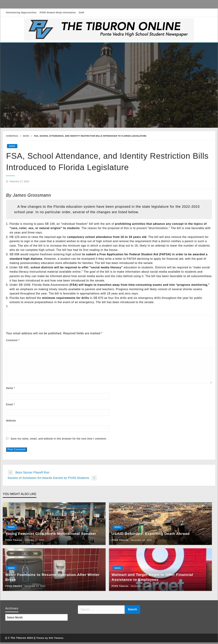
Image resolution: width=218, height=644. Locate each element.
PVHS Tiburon (14, 540)
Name (11, 388)
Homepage (12, 136)
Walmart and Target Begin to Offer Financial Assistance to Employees (152, 577)
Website (11, 421)
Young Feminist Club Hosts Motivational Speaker (51, 534)
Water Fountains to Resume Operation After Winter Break (52, 577)
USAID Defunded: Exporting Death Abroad (151, 534)
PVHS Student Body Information (58, 13)
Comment (13, 340)
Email (10, 404)
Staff (82, 13)
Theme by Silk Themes (50, 638)
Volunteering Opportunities (21, 13)
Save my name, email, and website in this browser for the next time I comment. (59, 439)
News (26, 136)
